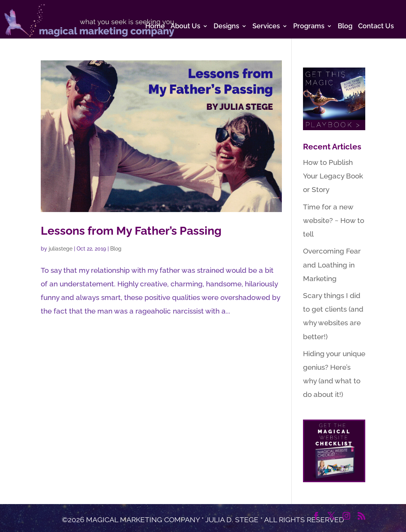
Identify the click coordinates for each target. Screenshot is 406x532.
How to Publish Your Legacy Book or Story (333, 176)
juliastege (61, 249)
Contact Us (376, 27)
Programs (309, 27)
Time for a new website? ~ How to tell (334, 220)
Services (266, 27)
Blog (345, 27)
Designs (226, 27)
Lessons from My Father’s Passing (131, 231)
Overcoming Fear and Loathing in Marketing (332, 264)
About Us (185, 27)
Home (155, 27)
